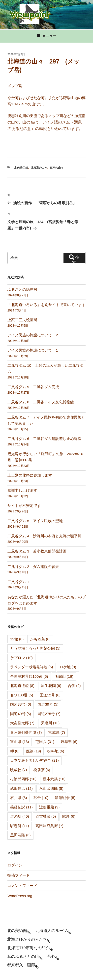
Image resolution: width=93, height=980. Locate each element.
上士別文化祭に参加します (30, 475)
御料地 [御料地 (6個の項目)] (56, 751)
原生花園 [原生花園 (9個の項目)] (51, 686)
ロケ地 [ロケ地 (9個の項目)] (68, 667)
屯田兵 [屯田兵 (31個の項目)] (45, 742)
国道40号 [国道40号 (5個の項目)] (21, 714)
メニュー (46, 36)
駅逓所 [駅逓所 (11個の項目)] (20, 826)
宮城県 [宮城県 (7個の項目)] (57, 732)
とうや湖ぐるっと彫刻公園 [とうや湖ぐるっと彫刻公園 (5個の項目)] (35, 648)
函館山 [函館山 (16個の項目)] (64, 676)
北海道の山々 (39, 168)
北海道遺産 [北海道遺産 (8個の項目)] (22, 686)
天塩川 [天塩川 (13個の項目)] (50, 723)
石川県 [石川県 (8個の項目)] (19, 798)
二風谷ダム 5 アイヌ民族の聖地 (35, 521)
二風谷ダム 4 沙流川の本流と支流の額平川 (44, 536)
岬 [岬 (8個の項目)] (15, 751)
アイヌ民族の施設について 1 (33, 350)
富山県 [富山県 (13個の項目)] (20, 742)
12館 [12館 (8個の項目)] (17, 639)
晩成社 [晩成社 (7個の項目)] (19, 770)
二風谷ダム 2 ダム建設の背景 (33, 567)
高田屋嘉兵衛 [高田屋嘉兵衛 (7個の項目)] (49, 826)
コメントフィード (22, 886)
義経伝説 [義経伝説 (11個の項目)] (21, 807)
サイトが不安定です (24, 506)
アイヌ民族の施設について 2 (33, 335)
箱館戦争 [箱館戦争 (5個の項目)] (65, 798)
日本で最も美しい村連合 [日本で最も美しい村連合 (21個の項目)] (34, 760)
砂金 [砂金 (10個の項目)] (41, 798)
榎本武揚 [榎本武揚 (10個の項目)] (54, 779)
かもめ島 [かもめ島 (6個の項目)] (40, 639)
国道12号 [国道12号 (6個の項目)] (50, 695)
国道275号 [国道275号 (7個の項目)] (49, 714)
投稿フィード (19, 875)
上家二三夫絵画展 (22, 320)
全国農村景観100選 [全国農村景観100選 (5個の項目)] (29, 676)
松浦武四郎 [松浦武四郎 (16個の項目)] (23, 779)
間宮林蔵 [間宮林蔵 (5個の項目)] (46, 816)
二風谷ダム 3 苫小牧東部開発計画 (37, 551)
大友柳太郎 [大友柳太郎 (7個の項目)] (22, 723)
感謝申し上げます (22, 490)
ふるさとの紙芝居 (22, 289)
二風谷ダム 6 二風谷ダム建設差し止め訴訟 (44, 439)
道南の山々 (57, 168)
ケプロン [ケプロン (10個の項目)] (21, 658)
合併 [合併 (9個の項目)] (74, 686)
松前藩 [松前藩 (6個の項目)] (42, 770)
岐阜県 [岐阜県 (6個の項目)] (69, 742)
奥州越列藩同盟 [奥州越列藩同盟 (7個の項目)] (26, 732)
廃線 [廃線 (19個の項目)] (34, 751)
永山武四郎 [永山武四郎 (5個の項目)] (51, 788)
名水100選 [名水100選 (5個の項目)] (22, 695)
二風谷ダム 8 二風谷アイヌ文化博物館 (41, 402)
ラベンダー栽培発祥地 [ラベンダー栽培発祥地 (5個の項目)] (32, 667)
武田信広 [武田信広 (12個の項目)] (21, 788)
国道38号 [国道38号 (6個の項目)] (21, 704)
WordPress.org (20, 896)
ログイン (15, 865)
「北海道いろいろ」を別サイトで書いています (46, 305)
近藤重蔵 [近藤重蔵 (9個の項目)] (49, 807)
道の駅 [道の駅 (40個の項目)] (20, 816)
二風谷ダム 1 (18, 582)
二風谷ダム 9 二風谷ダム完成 (33, 387)
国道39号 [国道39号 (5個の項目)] (48, 704)
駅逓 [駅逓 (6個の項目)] (69, 816)
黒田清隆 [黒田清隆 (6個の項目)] (20, 835)
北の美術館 (21, 168)
